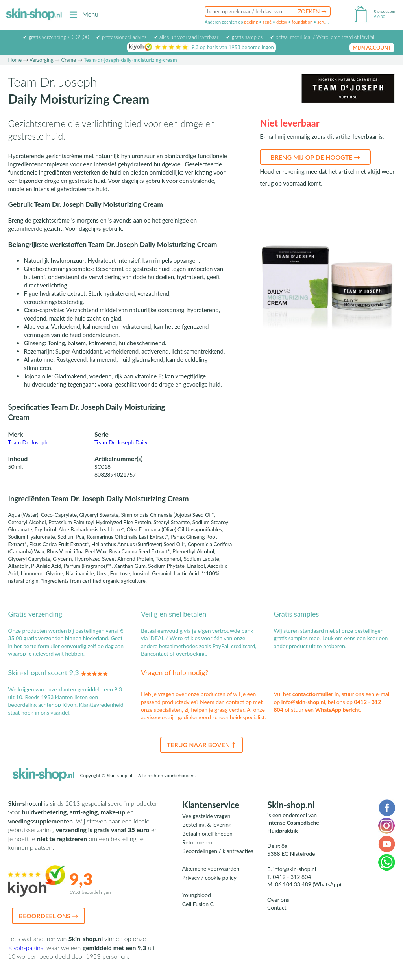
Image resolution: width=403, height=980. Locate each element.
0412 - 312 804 (292, 877)
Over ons (278, 900)
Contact (277, 907)
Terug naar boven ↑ (201, 745)
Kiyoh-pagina (26, 948)
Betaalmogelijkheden (207, 834)
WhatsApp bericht (338, 710)
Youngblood (197, 895)
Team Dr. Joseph (28, 442)
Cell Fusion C (198, 904)
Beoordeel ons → (48, 916)
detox (282, 22)
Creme (68, 60)
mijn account (372, 48)
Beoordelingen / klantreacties (218, 851)
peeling (251, 22)
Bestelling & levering (207, 824)
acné (267, 22)
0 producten (385, 11)
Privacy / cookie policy (209, 878)
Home (15, 60)
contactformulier (313, 694)
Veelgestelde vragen (206, 816)
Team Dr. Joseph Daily (121, 442)
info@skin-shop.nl (303, 702)
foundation (302, 22)
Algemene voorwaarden (211, 869)
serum (323, 22)
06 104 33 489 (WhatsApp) (308, 884)
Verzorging (42, 60)
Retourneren (197, 842)
